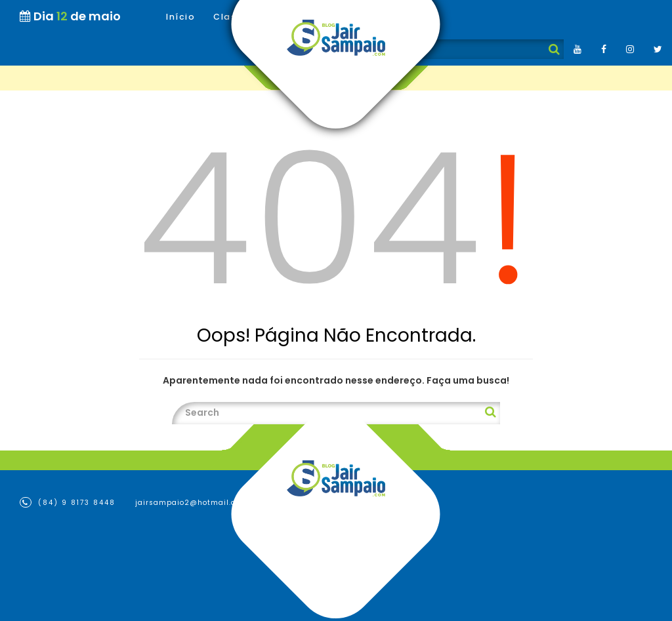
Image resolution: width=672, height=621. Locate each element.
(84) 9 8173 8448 (68, 502)
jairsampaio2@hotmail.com (192, 503)
